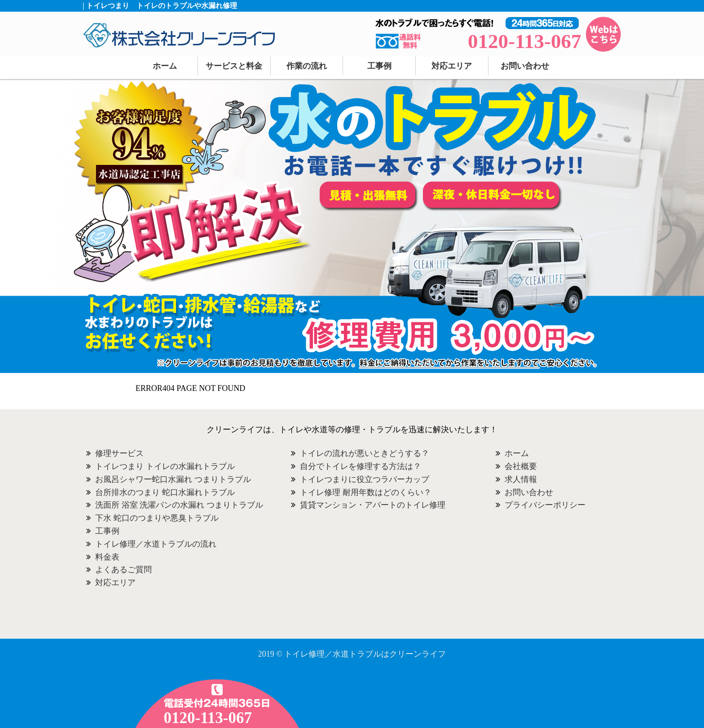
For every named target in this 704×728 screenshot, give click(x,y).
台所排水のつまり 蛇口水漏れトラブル (165, 492)
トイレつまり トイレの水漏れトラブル (165, 466)
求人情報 (521, 479)
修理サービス (119, 453)
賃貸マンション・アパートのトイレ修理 (373, 505)
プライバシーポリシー (545, 505)
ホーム (165, 66)
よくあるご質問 (123, 570)
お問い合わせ (525, 66)
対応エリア (452, 66)
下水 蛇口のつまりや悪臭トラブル (157, 518)
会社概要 (521, 466)
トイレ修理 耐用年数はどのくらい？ (366, 492)
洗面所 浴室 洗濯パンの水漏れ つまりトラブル (179, 505)
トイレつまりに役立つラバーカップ (365, 479)
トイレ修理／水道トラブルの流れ (156, 544)
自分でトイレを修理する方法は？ (361, 466)
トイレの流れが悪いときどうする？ (365, 453)
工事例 (379, 66)
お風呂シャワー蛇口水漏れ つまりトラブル (173, 479)
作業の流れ (307, 66)
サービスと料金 (234, 66)
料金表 (107, 557)
